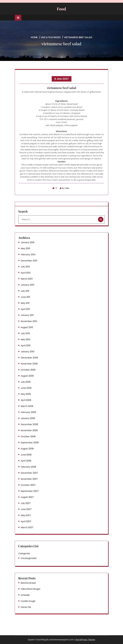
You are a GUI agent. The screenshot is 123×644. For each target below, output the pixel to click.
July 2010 (25, 333)
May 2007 (26, 515)
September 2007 (30, 491)
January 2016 (28, 242)
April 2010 (26, 346)
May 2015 (25, 248)
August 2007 (27, 497)
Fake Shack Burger (31, 589)
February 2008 (28, 467)
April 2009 (26, 400)
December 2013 (29, 261)
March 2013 (27, 279)
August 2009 (27, 376)
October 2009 (28, 370)
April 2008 (26, 461)
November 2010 (29, 321)
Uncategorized (51, 37)
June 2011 (25, 297)
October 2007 (28, 485)
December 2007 (29, 473)
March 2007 (27, 527)
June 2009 (26, 388)
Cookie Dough (28, 601)
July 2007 (26, 503)
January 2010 (28, 352)
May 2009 (26, 394)
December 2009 (29, 358)
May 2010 (25, 339)
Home (34, 37)
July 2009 (26, 382)
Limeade (25, 595)
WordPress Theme (85, 640)
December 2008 (29, 424)
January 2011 (27, 315)
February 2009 (28, 412)
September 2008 (30, 443)
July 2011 (25, 291)
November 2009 (29, 364)
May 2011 (25, 303)
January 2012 (27, 285)
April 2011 (25, 309)
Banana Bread (28, 583)
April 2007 (26, 521)
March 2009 (27, 406)
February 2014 (28, 255)
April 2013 (26, 273)
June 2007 (26, 509)
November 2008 (29, 430)
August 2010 (27, 327)
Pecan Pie (26, 607)
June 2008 (26, 455)
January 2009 (28, 418)
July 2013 (25, 267)
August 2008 (27, 449)
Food (61, 9)
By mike (65, 188)
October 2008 (28, 436)
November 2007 (29, 479)
